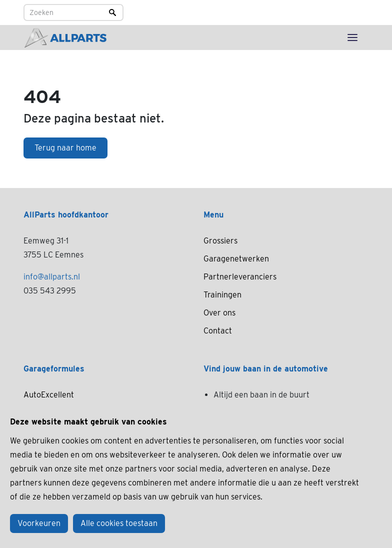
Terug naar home (65, 148)
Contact (218, 331)
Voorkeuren (39, 523)
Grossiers (220, 241)
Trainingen (222, 295)
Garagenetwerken (236, 259)
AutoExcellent (49, 395)
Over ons (219, 313)
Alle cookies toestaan (119, 523)
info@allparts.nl (52, 277)
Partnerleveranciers (240, 277)
